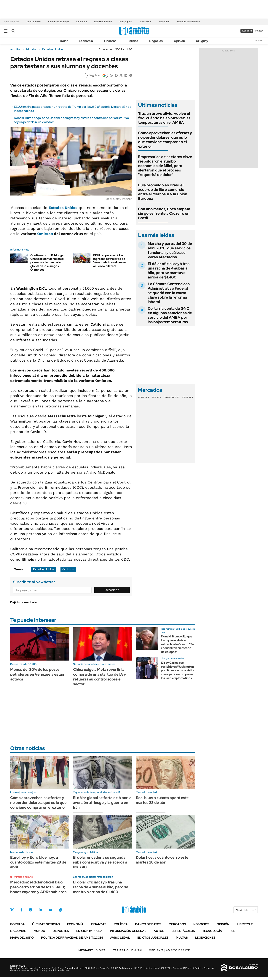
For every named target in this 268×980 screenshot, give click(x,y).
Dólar (64, 41)
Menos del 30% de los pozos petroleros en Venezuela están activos (37, 674)
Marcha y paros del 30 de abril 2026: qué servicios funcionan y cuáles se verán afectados (170, 250)
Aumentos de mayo (58, 22)
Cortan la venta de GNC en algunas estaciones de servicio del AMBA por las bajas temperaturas (170, 315)
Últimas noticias (46, 924)
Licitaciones (205, 938)
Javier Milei (145, 22)
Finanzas (110, 41)
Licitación (82, 22)
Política (133, 41)
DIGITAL (93, 950)
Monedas (143, 397)
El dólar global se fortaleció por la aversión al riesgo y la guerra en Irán (102, 803)
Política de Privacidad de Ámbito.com (72, 938)
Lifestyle (245, 924)
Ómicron (45, 234)
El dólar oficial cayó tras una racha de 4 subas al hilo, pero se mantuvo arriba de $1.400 (169, 270)
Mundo (31, 49)
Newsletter (259, 41)
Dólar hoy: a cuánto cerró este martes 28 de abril (162, 860)
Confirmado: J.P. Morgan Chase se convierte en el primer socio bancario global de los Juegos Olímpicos (48, 262)
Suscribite (112, 590)
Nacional (18, 931)
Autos (159, 931)
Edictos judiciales (153, 938)
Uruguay (202, 41)
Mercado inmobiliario (188, 22)
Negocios (156, 41)
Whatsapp (61, 910)
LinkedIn (40, 910)
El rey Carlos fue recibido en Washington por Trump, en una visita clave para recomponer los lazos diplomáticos (178, 670)
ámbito (15, 49)
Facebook (21, 910)
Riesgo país (126, 22)
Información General (128, 931)
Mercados (164, 22)
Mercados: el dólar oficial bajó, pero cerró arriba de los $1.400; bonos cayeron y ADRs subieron (38, 887)
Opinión (179, 41)
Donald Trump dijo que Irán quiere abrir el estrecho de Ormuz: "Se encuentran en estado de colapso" (177, 644)
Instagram (31, 910)
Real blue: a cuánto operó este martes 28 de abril (162, 800)
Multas (182, 938)
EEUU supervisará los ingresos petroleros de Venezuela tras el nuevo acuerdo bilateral (110, 261)
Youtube (50, 910)
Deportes (61, 931)
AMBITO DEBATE (169, 950)
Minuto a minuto (23, 877)
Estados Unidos (53, 49)
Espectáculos (183, 931)
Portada (17, 924)
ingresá (259, 31)
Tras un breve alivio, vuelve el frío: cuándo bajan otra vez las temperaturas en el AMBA (164, 118)
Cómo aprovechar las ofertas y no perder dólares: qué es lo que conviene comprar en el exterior (165, 140)
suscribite (247, 31)
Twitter (12, 910)
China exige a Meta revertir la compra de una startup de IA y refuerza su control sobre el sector (100, 677)
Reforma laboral (103, 22)
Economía (86, 41)
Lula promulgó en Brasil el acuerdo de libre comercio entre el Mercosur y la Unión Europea (163, 192)
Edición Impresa (89, 931)
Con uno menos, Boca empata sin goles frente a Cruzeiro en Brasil (164, 213)
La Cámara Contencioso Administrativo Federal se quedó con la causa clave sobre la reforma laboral (169, 293)
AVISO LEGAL (120, 938)
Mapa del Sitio (22, 938)
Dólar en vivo (33, 22)
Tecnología (212, 931)
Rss (232, 931)
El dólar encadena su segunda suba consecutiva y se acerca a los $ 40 (100, 862)
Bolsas (156, 397)
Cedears (188, 397)
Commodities (172, 397)
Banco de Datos (148, 924)
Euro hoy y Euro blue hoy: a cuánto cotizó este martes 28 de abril (38, 862)
